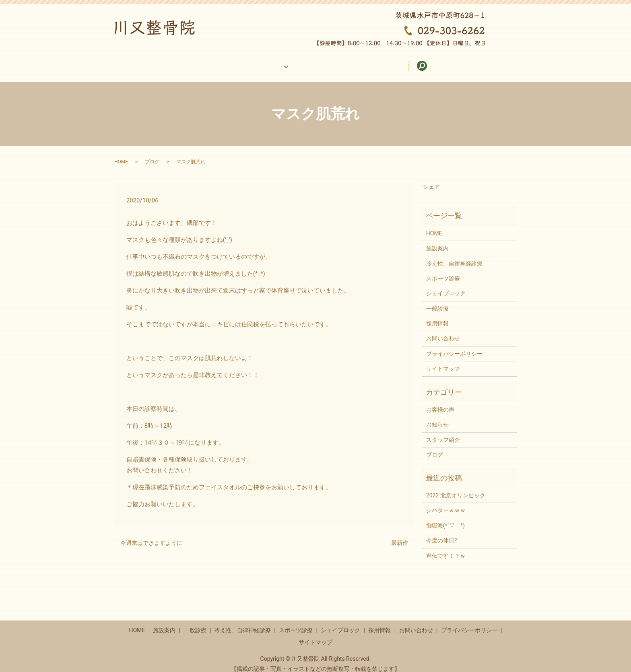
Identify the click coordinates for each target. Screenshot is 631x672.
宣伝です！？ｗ (446, 548)
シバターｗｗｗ (446, 503)
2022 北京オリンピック (456, 488)
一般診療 (437, 301)
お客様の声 (316, 62)
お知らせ (437, 417)
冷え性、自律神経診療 (454, 256)
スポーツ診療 (443, 271)
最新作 (400, 535)
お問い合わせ (426, 62)
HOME (168, 62)
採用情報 (370, 62)
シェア (431, 179)
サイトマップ (443, 361)
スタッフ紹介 (443, 432)
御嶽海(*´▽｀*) (445, 518)
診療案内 (266, 62)
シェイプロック (446, 286)
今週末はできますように (151, 535)
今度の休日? (442, 533)
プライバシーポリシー (454, 346)
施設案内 (215, 62)
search (478, 62)
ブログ (152, 154)
